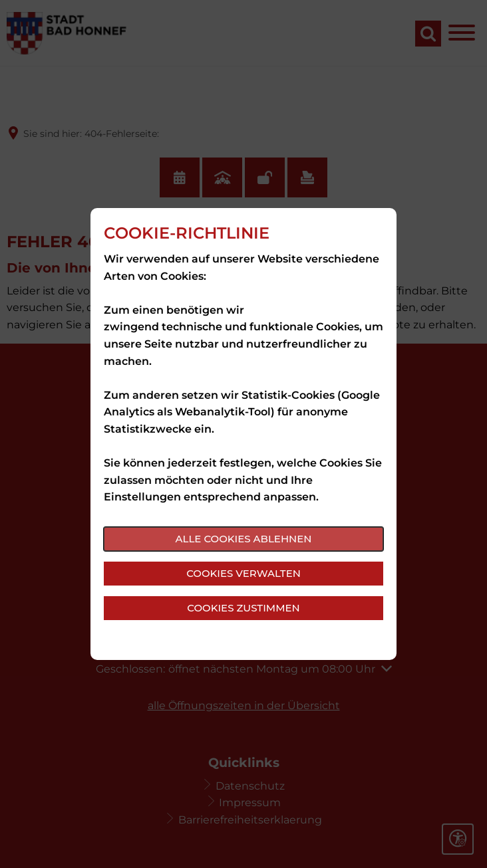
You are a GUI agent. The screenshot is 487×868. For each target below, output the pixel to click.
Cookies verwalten (243, 573)
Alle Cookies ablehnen (244, 539)
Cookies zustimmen (243, 608)
